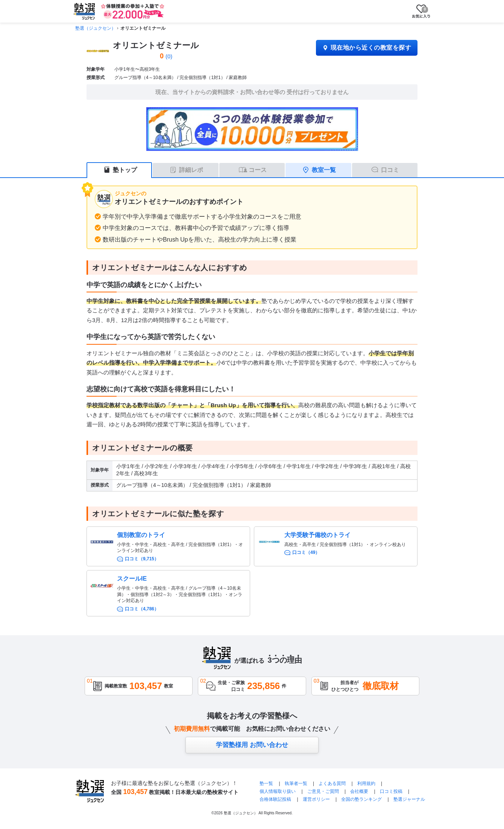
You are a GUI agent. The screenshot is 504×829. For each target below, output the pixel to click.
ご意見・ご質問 (323, 791)
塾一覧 (266, 783)
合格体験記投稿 (275, 799)
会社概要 (359, 791)
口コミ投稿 (391, 791)
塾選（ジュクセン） (96, 28)
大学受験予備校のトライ (317, 535)
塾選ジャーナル (409, 799)
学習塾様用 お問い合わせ (252, 745)
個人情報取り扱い (278, 791)
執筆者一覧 (296, 783)
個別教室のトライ (141, 535)
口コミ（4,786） (142, 609)
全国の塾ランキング (361, 799)
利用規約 (366, 783)
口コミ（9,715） (142, 559)
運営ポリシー (316, 799)
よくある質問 (333, 783)
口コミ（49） (306, 552)
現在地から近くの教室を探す (367, 48)
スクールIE (132, 579)
